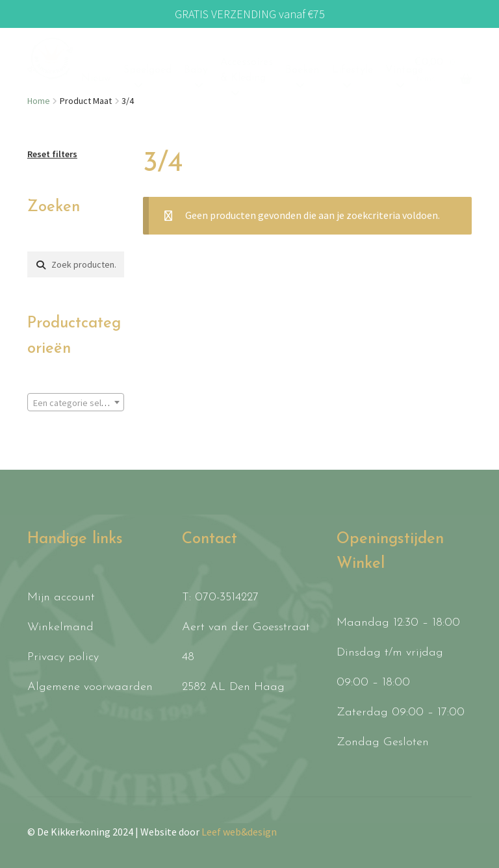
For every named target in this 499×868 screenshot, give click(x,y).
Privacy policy (63, 657)
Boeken (302, 70)
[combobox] (76, 402)
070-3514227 (227, 597)
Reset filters (52, 154)
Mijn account (61, 597)
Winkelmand (60, 627)
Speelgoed (147, 70)
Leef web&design (239, 832)
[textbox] (76, 403)
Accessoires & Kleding (247, 70)
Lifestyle (352, 70)
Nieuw (96, 79)
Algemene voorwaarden (90, 687)
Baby (196, 70)
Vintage (404, 70)
